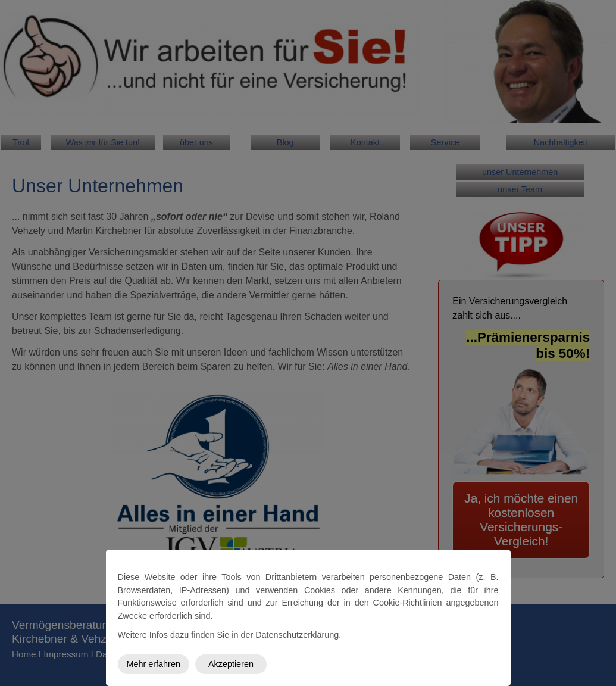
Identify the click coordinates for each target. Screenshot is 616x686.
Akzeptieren (231, 664)
